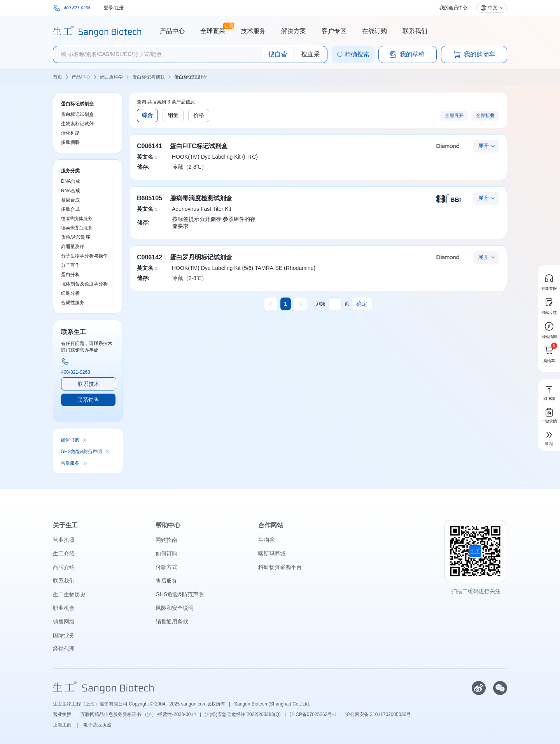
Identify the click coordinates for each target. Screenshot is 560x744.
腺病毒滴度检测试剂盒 (201, 198)
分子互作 (70, 265)
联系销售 (88, 400)
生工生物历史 (69, 594)
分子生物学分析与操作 (84, 256)
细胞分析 (70, 293)
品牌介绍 (64, 567)
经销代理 (64, 649)
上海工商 (63, 725)
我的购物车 (474, 54)
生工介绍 (64, 553)
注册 (119, 8)
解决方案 (294, 31)
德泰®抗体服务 (77, 219)
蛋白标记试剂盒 (191, 77)
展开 (483, 146)
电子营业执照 (97, 725)
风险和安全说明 (175, 608)
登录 (108, 8)
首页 (58, 77)
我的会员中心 (453, 8)
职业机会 (64, 608)
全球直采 (213, 30)
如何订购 (70, 440)
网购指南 (166, 540)
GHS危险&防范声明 (81, 452)
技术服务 (253, 31)
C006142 (150, 257)
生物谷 (266, 540)
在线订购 (374, 31)
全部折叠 (485, 116)
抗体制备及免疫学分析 (84, 284)
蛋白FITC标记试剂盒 (199, 146)
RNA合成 (71, 191)
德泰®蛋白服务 (77, 228)
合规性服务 (73, 303)
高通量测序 (73, 247)
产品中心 (172, 31)
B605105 (150, 198)
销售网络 (64, 621)
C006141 (150, 146)
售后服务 (70, 463)
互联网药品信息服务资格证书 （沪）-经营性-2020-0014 (138, 714)
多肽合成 (70, 209)
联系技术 (89, 384)
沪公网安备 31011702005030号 (378, 714)
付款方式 (166, 567)
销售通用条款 (172, 621)
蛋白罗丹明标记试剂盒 (201, 257)
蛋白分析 (70, 275)
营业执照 (64, 540)
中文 (493, 8)
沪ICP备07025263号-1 (313, 714)
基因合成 (70, 200)
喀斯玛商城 (272, 553)
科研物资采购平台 (280, 567)
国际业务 (64, 635)
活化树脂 (70, 133)
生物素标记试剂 (77, 124)
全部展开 (454, 116)
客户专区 (334, 31)
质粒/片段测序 (76, 237)
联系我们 (415, 31)
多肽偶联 (70, 142)
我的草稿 (407, 54)
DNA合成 (71, 181)
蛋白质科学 (111, 77)
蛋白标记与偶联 (149, 77)
